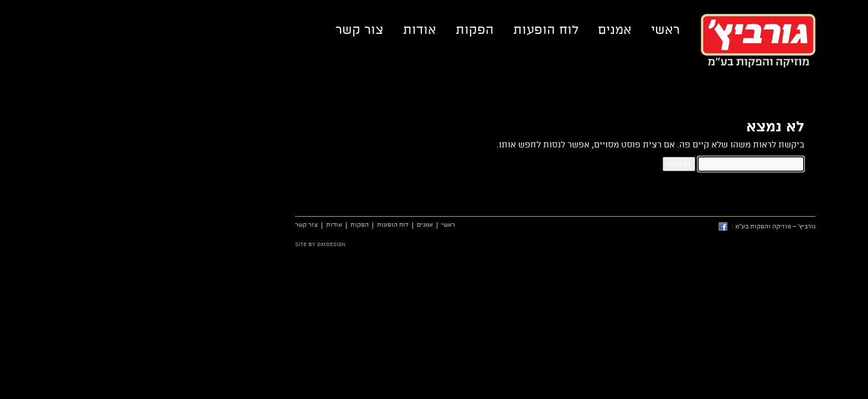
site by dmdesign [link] (199, 244)
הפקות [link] (353, 30)
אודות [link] (298, 30)
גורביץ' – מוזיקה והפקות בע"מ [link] (637, 41)
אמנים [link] (494, 30)
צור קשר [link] (238, 30)
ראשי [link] (544, 30)
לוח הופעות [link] (425, 30)
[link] (849, 380)
